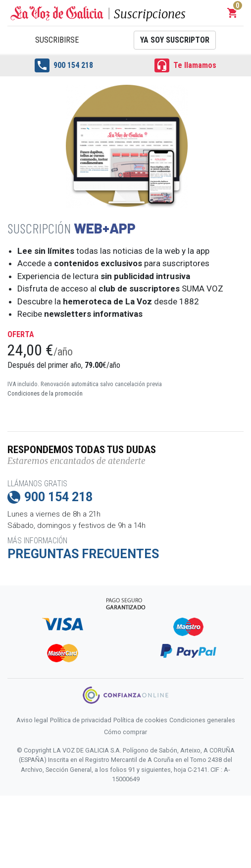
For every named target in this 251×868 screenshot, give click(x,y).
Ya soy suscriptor (175, 40)
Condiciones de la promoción (45, 393)
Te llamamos (185, 65)
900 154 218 (64, 65)
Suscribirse (57, 40)
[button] (233, 13)
